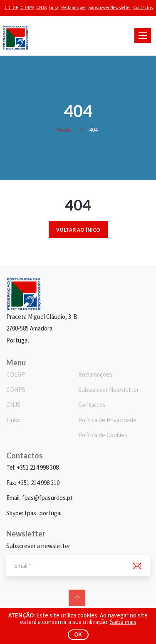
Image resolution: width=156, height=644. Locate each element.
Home (64, 130)
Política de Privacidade (107, 420)
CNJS (41, 7)
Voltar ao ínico (78, 230)
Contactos (143, 7)
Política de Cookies (103, 435)
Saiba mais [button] (123, 622)
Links (54, 7)
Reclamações (74, 7)
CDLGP (11, 7)
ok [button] (78, 634)
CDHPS (27, 7)
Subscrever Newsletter (110, 7)
